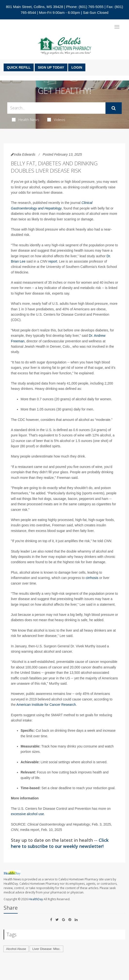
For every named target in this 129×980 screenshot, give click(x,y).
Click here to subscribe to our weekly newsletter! (60, 843)
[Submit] (114, 108)
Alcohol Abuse (16, 949)
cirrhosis (92, 578)
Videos (56, 120)
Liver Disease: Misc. (46, 949)
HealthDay (36, 899)
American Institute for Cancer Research (46, 705)
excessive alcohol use (27, 814)
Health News (26, 120)
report (53, 261)
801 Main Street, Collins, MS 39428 (34, 7)
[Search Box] (56, 108)
